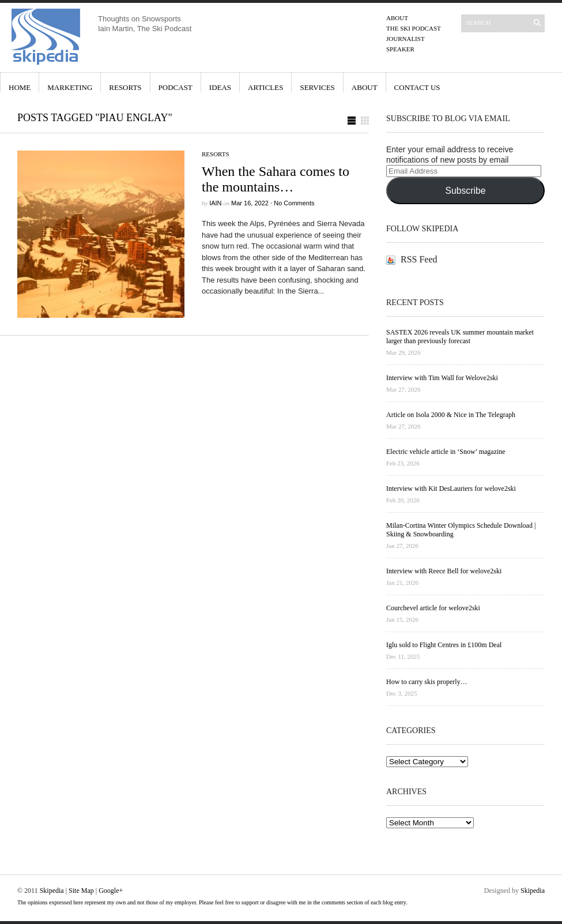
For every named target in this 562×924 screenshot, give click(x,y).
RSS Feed (419, 259)
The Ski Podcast (414, 28)
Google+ (111, 891)
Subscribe (465, 191)
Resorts (125, 87)
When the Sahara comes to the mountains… (276, 179)
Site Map (81, 891)
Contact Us (417, 87)
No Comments (294, 203)
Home (20, 87)
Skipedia (52, 891)
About (397, 18)
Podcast (176, 87)
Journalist (406, 39)
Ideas (220, 87)
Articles (265, 87)
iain (215, 203)
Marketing (70, 87)
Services (317, 87)
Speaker (400, 49)
